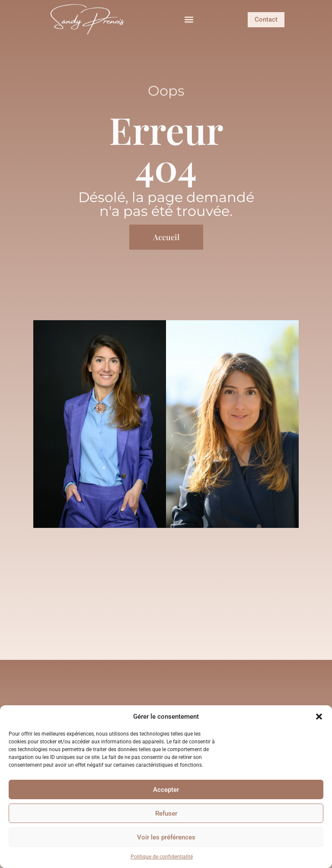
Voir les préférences (166, 837)
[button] (319, 717)
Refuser (166, 813)
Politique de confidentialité (162, 857)
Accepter (166, 790)
